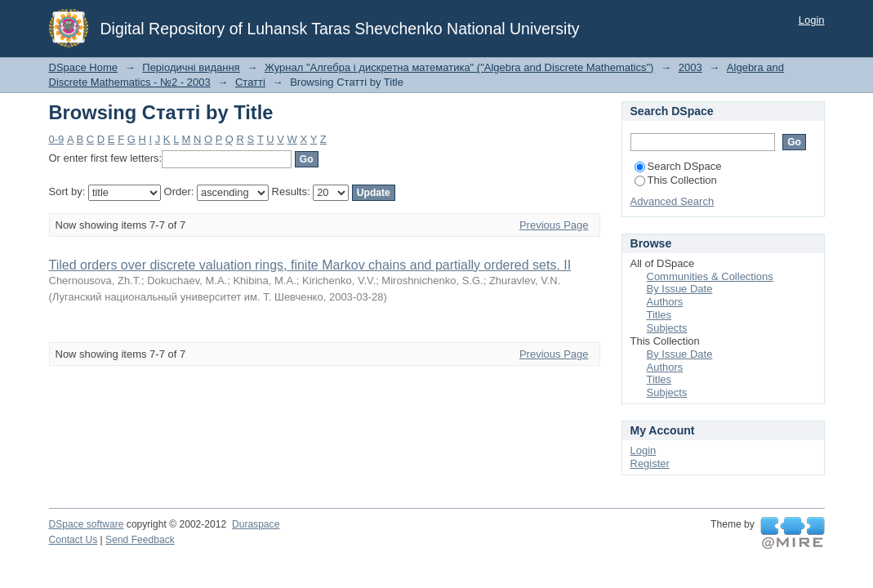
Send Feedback (140, 540)
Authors (665, 302)
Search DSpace (678, 166)
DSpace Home (84, 67)
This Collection (676, 180)
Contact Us (73, 540)
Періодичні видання (191, 67)
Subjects (667, 328)
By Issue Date (680, 289)
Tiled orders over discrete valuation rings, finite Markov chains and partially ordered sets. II (310, 265)
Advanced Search (673, 201)
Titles (659, 315)
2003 (690, 67)
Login (812, 20)
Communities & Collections (710, 276)
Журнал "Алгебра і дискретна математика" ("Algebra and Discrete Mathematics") (459, 67)
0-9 (57, 139)
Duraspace (256, 524)
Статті (250, 82)
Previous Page (554, 225)
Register (650, 463)
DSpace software (87, 524)
